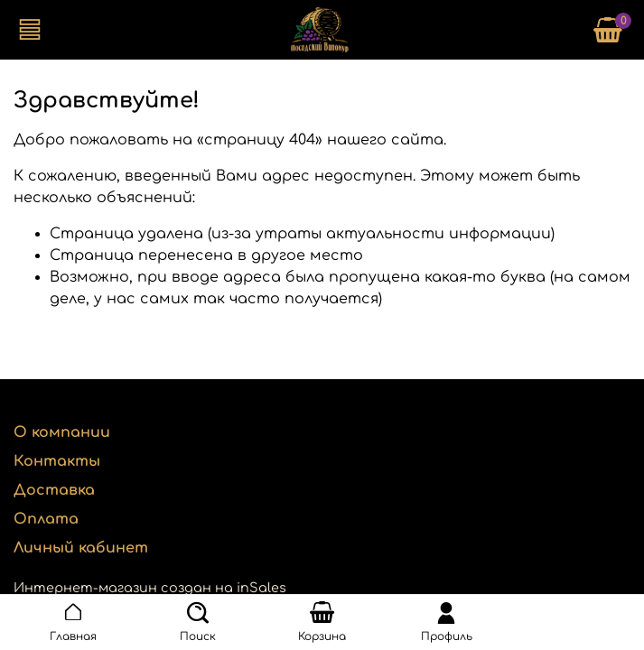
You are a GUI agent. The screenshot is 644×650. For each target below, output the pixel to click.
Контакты (57, 461)
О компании (62, 432)
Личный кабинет (81, 548)
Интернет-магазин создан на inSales (150, 588)
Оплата (46, 519)
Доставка (54, 490)
